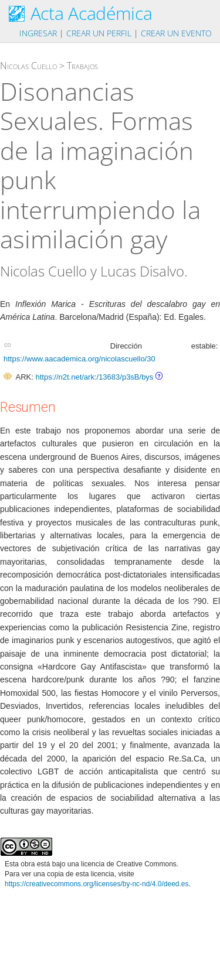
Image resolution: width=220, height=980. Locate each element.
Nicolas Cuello (28, 66)
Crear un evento (176, 33)
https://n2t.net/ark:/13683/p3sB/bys (94, 377)
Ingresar (38, 33)
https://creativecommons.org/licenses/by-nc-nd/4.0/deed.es (97, 884)
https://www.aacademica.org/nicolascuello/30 (79, 359)
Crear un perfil (99, 33)
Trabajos (82, 66)
